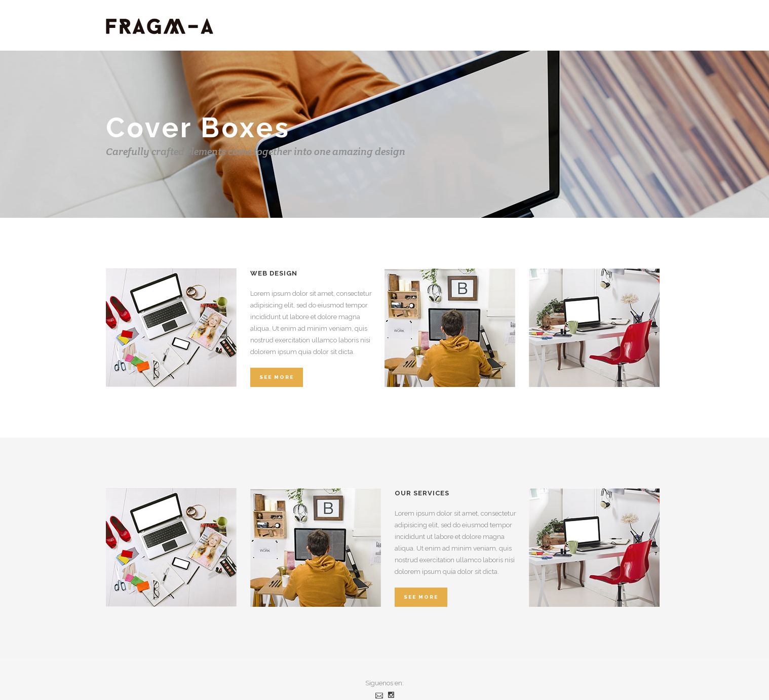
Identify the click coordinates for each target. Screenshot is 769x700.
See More (277, 377)
